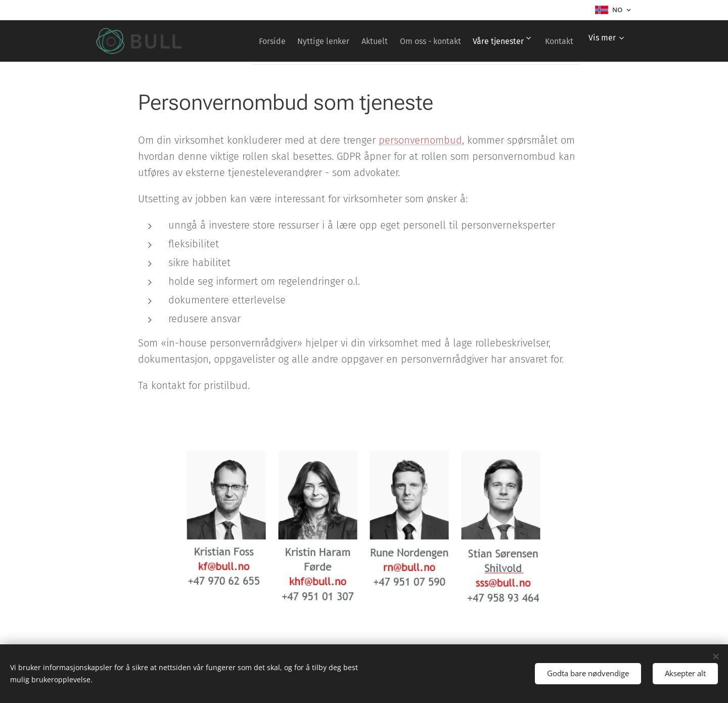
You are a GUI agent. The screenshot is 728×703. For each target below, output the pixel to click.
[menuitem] (286, 41)
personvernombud (420, 140)
